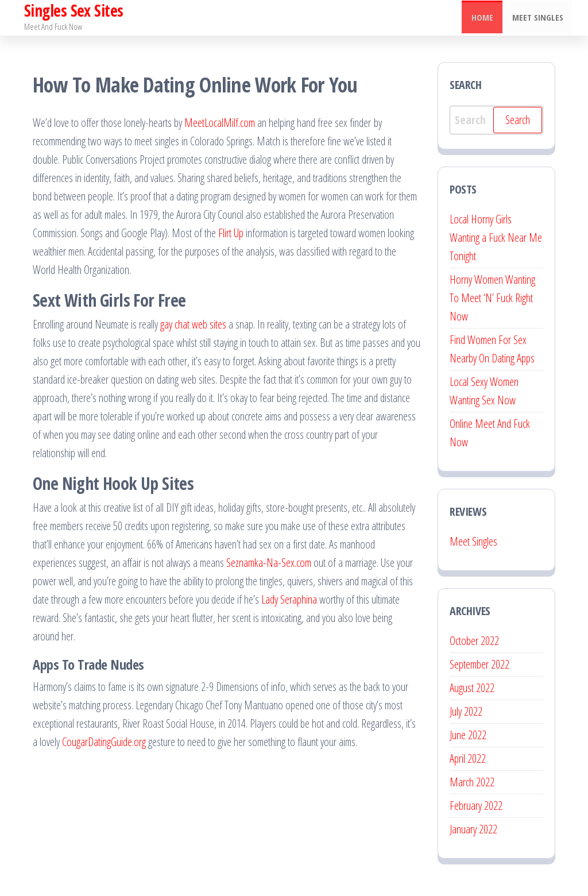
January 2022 (473, 829)
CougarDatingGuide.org (104, 742)
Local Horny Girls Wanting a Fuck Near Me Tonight (496, 237)
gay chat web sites (193, 324)
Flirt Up (231, 233)
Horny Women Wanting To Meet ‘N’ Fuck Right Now (492, 298)
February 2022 (476, 806)
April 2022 (468, 758)
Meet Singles (538, 18)
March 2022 (472, 782)
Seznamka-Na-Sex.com (269, 563)
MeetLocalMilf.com (220, 123)
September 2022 (479, 664)
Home (485, 18)
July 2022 (466, 711)
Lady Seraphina (289, 599)
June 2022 (468, 735)
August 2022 (472, 688)
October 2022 (474, 641)
